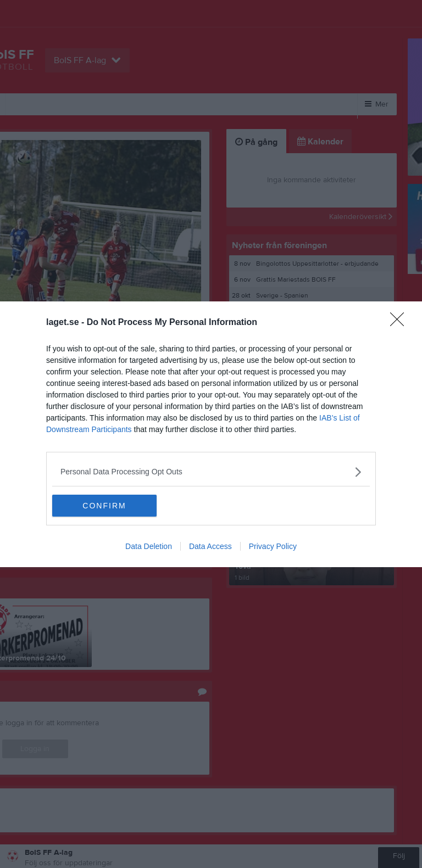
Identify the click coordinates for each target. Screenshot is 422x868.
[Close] (401, 323)
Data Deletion (149, 546)
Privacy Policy (273, 546)
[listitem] (211, 472)
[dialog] (211, 434)
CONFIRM (104, 506)
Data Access (210, 546)
